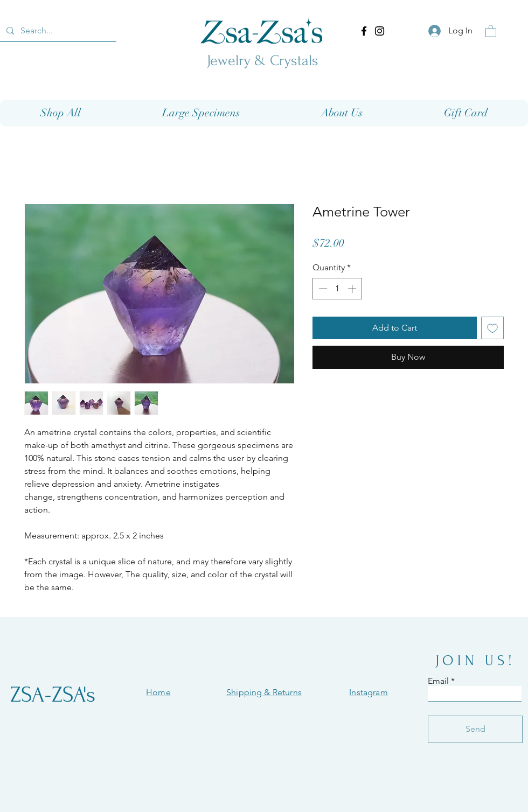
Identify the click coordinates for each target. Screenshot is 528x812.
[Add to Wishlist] (492, 328)
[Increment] (353, 289)
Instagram (368, 692)
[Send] (475, 729)
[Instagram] (380, 31)
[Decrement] (322, 289)
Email (438, 681)
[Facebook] (364, 31)
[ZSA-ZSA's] (53, 695)
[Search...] (57, 31)
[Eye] (262, 30)
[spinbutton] (337, 289)
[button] (491, 31)
